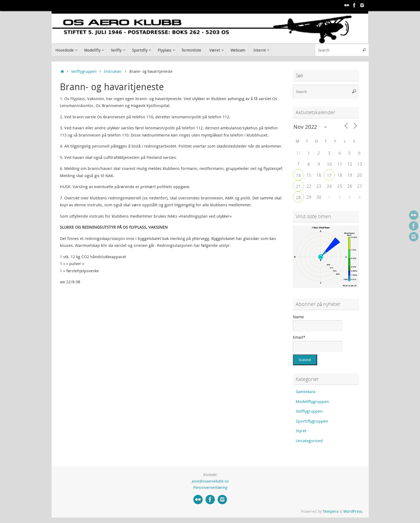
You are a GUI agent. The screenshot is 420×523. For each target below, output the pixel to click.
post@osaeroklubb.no (210, 481)
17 (329, 175)
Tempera (331, 511)
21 (298, 186)
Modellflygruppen (312, 401)
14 (298, 175)
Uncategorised (309, 441)
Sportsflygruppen (312, 421)
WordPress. (353, 511)
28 (298, 198)
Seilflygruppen (84, 71)
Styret (301, 431)
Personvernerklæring (210, 487)
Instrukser (113, 71)
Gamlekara (306, 391)
